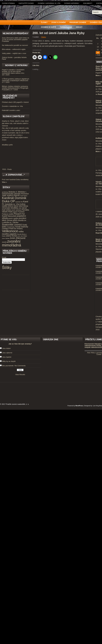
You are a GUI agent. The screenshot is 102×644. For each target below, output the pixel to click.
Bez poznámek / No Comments (14, 366)
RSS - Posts (16, 168)
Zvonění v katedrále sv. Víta (49, 3)
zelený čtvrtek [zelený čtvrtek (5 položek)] (11, 236)
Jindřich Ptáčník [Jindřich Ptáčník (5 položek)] (13, 196)
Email (4, 257)
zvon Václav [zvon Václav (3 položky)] (6, 238)
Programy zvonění (78, 22)
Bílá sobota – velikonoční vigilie (14, 49)
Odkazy (79, 27)
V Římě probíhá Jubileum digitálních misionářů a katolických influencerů (16, 80)
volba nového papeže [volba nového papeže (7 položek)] (13, 233)
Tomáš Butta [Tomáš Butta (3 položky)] (11, 227)
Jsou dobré (6, 348)
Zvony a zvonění (58, 22)
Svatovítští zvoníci (26, 3)
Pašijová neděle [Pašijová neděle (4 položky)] (8, 214)
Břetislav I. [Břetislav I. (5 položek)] (22, 192)
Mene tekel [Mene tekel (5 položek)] (18, 206)
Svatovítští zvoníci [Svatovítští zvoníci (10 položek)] (12, 225)
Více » (4, 182)
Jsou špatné (7, 357)
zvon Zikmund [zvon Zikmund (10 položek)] (18, 238)
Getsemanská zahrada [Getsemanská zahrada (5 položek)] (11, 194)
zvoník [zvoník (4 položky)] (4, 242)
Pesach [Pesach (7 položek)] (17, 214)
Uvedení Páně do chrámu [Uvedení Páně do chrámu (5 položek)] (12, 229)
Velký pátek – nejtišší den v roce (14, 53)
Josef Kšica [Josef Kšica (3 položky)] (24, 196)
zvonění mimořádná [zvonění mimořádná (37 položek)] (12, 243)
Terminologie (66, 27)
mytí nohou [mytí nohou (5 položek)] (7, 210)
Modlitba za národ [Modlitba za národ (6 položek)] (19, 208)
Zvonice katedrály (72, 3)
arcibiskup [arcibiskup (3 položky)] (5, 192)
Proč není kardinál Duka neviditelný (15, 180)
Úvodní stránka (8, 3)
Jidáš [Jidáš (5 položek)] (4, 196)
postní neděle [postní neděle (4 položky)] (13, 218)
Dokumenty (88, 3)
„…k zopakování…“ (14, 175)
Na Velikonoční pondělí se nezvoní (15, 45)
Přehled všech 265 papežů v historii (15, 102)
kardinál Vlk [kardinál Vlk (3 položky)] (19, 202)
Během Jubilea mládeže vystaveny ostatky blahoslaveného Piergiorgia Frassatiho (15, 88)
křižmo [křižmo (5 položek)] (11, 206)
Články (44, 22)
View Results (20, 375)
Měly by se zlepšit (9, 361)
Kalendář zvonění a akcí (11, 110)
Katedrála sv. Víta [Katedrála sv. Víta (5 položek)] (12, 204)
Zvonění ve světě (48, 27)
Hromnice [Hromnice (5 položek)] (25, 194)
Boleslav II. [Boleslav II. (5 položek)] (13, 192)
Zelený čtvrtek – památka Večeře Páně (14, 58)
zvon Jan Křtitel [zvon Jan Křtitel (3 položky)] (22, 236)
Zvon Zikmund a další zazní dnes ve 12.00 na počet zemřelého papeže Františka (15, 40)
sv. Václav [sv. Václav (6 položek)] (14, 222)
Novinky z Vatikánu (16, 65)
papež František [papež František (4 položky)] (19, 212)
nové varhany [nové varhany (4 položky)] (16, 210)
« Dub (98, 55)
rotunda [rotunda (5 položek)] (21, 220)
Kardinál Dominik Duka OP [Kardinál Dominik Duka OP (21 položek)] (14, 200)
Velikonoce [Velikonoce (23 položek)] (10, 231)
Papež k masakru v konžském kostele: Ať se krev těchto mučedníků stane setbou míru (13, 71)
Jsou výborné (7, 353)
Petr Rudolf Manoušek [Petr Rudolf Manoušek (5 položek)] (13, 215)
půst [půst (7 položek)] (15, 220)
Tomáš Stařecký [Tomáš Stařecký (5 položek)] (22, 227)
